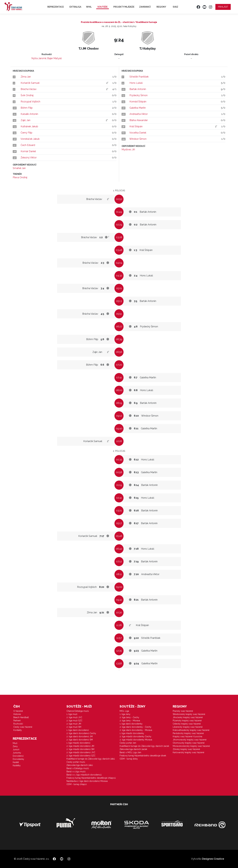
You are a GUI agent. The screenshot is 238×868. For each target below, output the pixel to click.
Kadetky (17, 765)
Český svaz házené (23, 727)
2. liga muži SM (74, 727)
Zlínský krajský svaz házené (186, 749)
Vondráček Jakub (30, 139)
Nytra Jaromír (39, 58)
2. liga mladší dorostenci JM (80, 746)
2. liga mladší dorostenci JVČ (81, 752)
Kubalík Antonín (29, 114)
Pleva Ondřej (20, 177)
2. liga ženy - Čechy (129, 717)
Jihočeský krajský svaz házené (188, 717)
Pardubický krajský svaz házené (188, 733)
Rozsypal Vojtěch (30, 102)
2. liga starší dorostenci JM (80, 736)
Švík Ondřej (27, 95)
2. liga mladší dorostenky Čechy (135, 736)
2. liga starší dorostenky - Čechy (135, 727)
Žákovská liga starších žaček (133, 749)
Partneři (17, 721)
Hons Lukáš (136, 83)
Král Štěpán (136, 126)
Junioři (16, 750)
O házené (18, 711)
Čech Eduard (28, 145)
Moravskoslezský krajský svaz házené (191, 746)
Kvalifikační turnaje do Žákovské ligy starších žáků (91, 759)
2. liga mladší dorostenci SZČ (81, 756)
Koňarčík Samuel (30, 83)
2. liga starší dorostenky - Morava (136, 730)
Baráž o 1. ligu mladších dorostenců (84, 775)
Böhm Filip (27, 108)
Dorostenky (18, 759)
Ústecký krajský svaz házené (187, 724)
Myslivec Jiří (128, 149)
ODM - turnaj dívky (129, 759)
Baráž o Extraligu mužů (78, 768)
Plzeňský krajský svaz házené (187, 721)
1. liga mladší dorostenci (78, 743)
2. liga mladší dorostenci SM (80, 749)
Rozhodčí (18, 724)
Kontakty (18, 730)
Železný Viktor (29, 158)
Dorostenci (18, 756)
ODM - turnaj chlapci (77, 784)
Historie (17, 714)
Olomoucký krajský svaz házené (189, 743)
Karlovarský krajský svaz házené (188, 752)
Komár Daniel (28, 151)
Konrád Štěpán (138, 102)
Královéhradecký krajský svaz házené (191, 730)
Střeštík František (139, 77)
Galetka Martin (138, 108)
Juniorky (17, 753)
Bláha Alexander (139, 120)
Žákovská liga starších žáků (80, 765)
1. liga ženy (125, 714)
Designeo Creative (213, 859)
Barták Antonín (138, 89)
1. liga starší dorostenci (78, 730)
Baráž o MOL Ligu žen (130, 752)
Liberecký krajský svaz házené (188, 727)
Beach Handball (21, 717)
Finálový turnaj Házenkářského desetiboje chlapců (91, 778)
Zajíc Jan (25, 120)
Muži (15, 743)
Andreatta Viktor (139, 114)
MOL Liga (124, 711)
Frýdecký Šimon (139, 95)
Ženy (15, 746)
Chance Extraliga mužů (78, 711)
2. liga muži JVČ (74, 717)
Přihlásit (223, 7)
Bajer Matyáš (54, 58)
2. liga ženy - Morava (130, 721)
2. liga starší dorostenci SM (80, 740)
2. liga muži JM (74, 724)
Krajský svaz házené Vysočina (187, 736)
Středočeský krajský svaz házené (189, 714)
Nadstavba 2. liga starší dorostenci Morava (87, 781)
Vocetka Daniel (138, 133)
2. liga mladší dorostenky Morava (136, 740)
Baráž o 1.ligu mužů (76, 772)
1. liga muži (72, 714)
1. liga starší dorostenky (131, 724)
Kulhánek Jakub (29, 126)
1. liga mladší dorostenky (132, 733)
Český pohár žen (128, 743)
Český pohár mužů (76, 762)
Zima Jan (26, 77)
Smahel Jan (19, 168)
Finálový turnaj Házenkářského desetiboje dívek (143, 756)
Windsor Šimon (138, 139)
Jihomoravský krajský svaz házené (190, 740)
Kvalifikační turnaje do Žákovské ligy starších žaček (144, 746)
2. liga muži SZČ (74, 721)
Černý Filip (26, 133)
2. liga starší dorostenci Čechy (81, 733)
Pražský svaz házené (183, 711)
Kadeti (16, 762)
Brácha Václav (29, 89)
